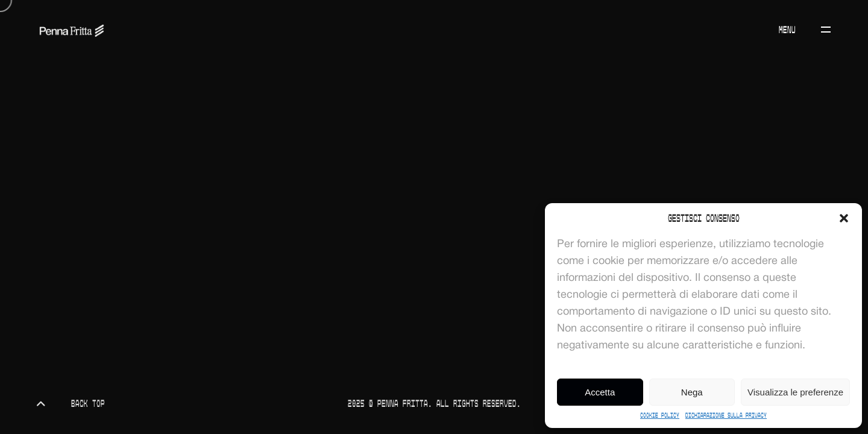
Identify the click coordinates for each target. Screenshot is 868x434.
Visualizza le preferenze (795, 392)
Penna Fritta (403, 404)
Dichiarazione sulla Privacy (726, 415)
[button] (844, 218)
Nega (692, 392)
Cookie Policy (660, 415)
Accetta (600, 392)
